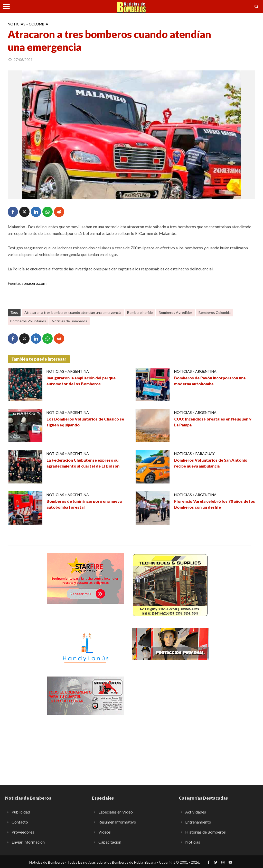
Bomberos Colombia (215, 312)
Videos (105, 832)
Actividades (196, 812)
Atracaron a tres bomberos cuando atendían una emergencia (73, 312)
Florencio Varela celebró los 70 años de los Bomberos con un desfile (212, 504)
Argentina (78, 371)
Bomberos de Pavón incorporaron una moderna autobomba (211, 381)
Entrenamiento (198, 822)
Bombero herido (140, 312)
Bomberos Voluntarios (28, 321)
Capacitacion (110, 842)
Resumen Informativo (117, 822)
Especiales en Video (116, 812)
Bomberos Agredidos (176, 312)
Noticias (17, 24)
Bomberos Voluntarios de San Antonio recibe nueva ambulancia (212, 463)
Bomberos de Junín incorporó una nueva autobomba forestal (86, 504)
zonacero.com (34, 283)
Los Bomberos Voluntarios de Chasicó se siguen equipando (86, 422)
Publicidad (21, 812)
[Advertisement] (170, 709)
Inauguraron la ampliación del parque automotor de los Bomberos (83, 381)
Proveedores (23, 832)
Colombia (39, 24)
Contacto (20, 822)
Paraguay (205, 454)
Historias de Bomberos (206, 832)
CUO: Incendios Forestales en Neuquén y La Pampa (214, 422)
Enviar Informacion (28, 842)
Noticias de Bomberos (69, 321)
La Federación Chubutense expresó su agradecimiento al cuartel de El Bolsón (84, 463)
